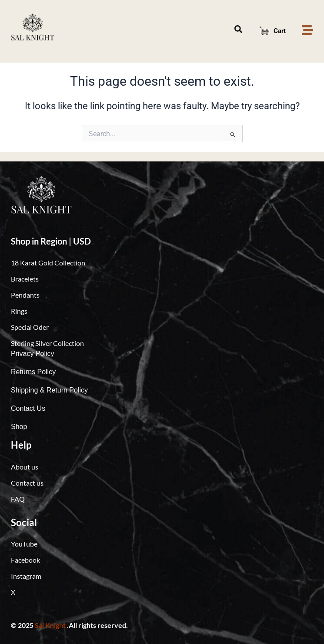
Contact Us (28, 408)
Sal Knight (50, 625)
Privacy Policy (33, 354)
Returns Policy (33, 372)
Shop (19, 427)
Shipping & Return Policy (49, 390)
